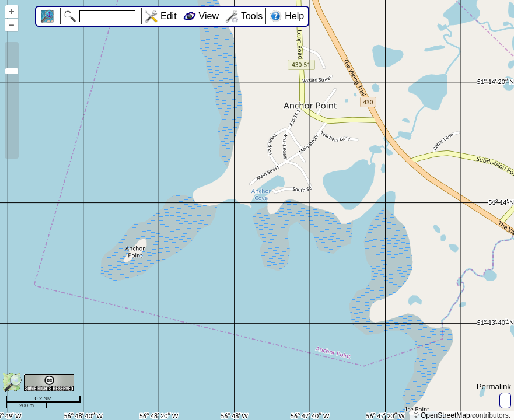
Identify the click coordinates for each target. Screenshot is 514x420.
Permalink (494, 386)
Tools (252, 16)
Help (294, 16)
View (209, 16)
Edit (169, 16)
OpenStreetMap (445, 415)
